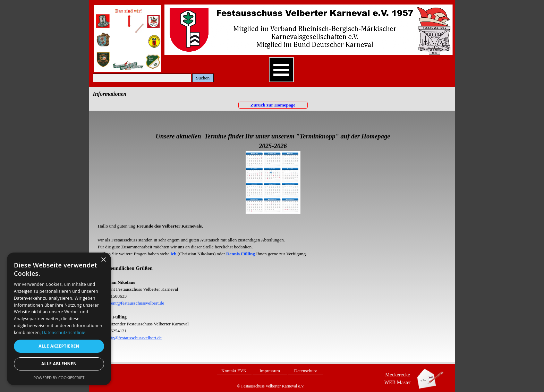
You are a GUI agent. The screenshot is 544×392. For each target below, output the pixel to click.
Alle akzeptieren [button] (59, 346)
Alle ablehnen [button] (59, 364)
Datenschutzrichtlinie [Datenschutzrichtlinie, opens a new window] (64, 333)
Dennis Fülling (241, 254)
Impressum (270, 371)
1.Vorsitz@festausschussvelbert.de (130, 338)
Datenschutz (306, 371)
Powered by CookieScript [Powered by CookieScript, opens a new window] (59, 378)
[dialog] (59, 319)
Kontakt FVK (234, 371)
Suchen (203, 78)
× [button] (103, 260)
